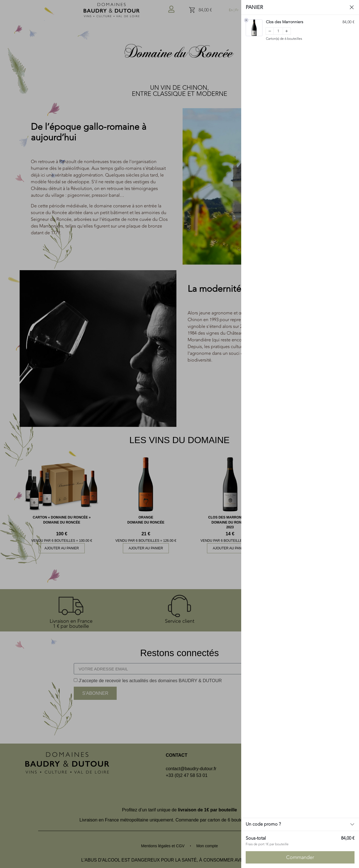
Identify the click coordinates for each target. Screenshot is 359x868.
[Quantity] (278, 31)
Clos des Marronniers (285, 22)
